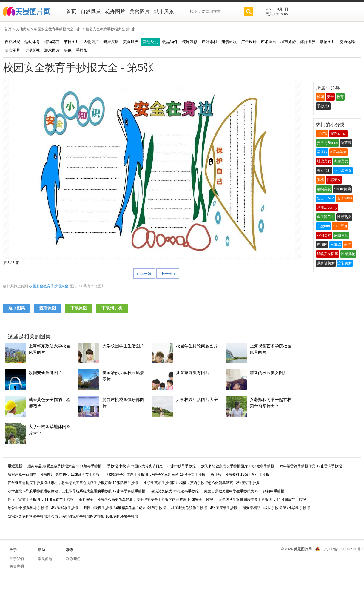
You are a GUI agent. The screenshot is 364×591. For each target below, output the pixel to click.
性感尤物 (348, 254)
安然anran (338, 133)
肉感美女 (341, 161)
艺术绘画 (269, 42)
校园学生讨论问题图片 (197, 346)
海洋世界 (308, 42)
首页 (71, 11)
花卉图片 (115, 11)
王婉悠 (336, 245)
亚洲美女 (324, 235)
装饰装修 (190, 42)
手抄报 (82, 50)
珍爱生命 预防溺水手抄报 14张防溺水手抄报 (43, 508)
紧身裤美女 (326, 263)
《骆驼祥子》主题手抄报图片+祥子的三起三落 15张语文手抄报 (155, 475)
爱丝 (347, 245)
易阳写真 (341, 235)
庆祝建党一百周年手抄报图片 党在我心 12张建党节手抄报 (54, 475)
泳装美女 (345, 263)
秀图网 (322, 245)
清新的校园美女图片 (269, 373)
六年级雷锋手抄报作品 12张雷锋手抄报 (311, 466)
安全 (330, 97)
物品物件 (170, 42)
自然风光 (13, 42)
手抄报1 (323, 106)
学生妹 (322, 152)
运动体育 (32, 42)
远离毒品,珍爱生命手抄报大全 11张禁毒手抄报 (64, 466)
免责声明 (17, 566)
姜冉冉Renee (327, 143)
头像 (68, 50)
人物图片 (91, 42)
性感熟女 (344, 217)
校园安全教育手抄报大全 (49, 286)
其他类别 (23, 29)
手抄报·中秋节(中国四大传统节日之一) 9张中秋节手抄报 (151, 466)
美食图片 (140, 11)
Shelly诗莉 (342, 189)
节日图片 (72, 42)
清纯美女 (324, 189)
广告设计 (249, 42)
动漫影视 (32, 50)
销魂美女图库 (328, 254)
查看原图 (48, 308)
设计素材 (209, 42)
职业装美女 (343, 171)
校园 (320, 97)
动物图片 (328, 42)
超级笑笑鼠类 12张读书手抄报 (175, 491)
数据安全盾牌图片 (45, 373)
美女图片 (13, 50)
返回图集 (17, 308)
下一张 (166, 274)
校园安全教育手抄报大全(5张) (58, 29)
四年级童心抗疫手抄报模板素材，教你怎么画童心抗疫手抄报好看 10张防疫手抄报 (73, 483)
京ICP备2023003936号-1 (344, 549)
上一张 (146, 274)
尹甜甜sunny (327, 208)
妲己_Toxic (326, 198)
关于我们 (17, 559)
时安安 (322, 133)
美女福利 (324, 171)
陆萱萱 (346, 143)
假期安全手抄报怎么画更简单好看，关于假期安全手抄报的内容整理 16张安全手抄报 (146, 500)
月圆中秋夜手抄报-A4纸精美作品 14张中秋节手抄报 (125, 508)
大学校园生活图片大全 (197, 400)
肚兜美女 (324, 161)
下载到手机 (112, 308)
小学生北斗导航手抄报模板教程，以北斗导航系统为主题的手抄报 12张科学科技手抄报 (77, 491)
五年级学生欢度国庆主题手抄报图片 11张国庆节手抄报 (262, 500)
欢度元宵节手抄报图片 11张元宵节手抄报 (41, 500)
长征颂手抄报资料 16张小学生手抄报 (240, 475)
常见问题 (45, 559)
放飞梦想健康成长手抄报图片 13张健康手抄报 (238, 466)
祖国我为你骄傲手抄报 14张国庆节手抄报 (204, 508)
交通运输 (347, 42)
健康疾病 (111, 42)
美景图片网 (31, 12)
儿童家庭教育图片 (193, 373)
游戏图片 (52, 50)
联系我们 (73, 559)
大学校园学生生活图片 (123, 346)
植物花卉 (52, 42)
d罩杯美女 (338, 152)
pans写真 (340, 226)
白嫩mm (323, 226)
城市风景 (164, 11)
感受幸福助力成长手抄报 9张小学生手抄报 (276, 508)
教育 (340, 97)
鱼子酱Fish (326, 217)
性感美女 (334, 180)
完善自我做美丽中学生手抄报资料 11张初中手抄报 (244, 491)
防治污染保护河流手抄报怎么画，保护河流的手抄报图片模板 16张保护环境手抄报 (73, 516)
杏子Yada (344, 198)
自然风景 (91, 11)
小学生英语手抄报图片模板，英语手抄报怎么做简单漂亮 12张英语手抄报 (202, 483)
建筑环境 (229, 42)
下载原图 (79, 308)
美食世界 (131, 42)
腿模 (320, 180)
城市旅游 (288, 42)
